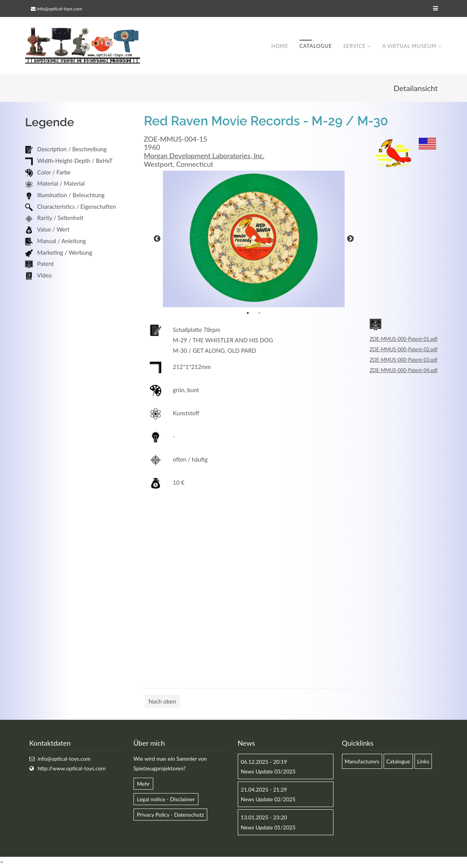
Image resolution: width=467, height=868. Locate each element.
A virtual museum (409, 46)
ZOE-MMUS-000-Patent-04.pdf (404, 371)
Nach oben (162, 702)
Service (354, 46)
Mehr (143, 784)
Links (423, 762)
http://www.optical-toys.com (71, 769)
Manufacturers (362, 762)
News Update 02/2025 (268, 799)
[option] (254, 239)
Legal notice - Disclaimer (166, 799)
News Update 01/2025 (268, 827)
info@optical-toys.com (59, 9)
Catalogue (316, 46)
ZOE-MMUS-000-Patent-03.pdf (404, 360)
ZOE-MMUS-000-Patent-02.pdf (404, 350)
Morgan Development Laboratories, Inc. (204, 156)
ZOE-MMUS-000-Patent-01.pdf (404, 339)
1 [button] (248, 313)
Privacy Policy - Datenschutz (171, 815)
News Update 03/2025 (268, 772)
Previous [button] (157, 239)
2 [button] (259, 313)
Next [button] (350, 239)
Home (280, 46)
